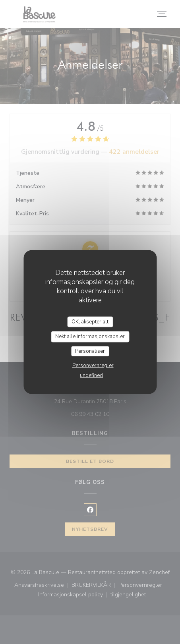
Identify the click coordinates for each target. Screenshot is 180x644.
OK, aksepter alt (90, 321)
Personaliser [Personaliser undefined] (90, 351)
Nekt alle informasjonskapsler (90, 337)
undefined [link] (91, 375)
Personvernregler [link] (93, 366)
